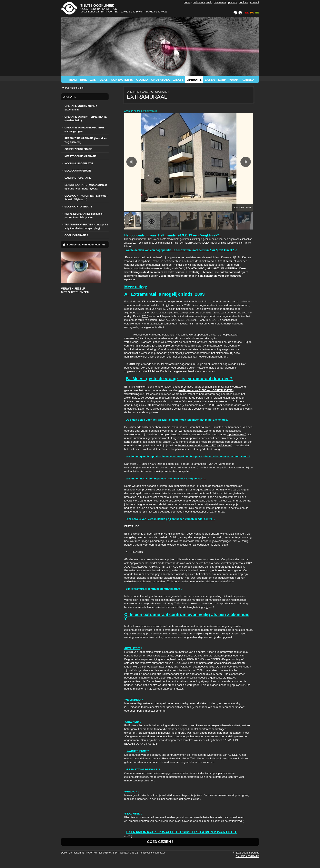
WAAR (234, 80)
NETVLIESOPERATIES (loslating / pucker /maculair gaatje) (84, 216)
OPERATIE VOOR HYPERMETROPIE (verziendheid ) (86, 119)
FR (252, 13)
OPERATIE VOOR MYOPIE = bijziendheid (81, 108)
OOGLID (142, 80)
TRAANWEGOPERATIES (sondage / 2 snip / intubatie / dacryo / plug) (86, 226)
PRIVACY (232, 2)
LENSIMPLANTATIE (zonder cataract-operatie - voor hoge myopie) (86, 187)
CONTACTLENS (122, 80)
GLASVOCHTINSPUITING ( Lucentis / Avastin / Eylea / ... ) (86, 198)
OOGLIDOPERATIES (76, 235)
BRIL (83, 80)
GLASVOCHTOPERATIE (78, 207)
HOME (187, 2)
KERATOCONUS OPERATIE (81, 156)
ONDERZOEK (160, 80)
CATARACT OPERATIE (78, 178)
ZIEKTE (178, 80)
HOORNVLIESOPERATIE (79, 164)
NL (247, 13)
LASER (210, 80)
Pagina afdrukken (75, 88)
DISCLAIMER (220, 2)
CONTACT (255, 2)
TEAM (73, 80)
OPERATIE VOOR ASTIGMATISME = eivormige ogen (85, 129)
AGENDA (248, 80)
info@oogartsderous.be (153, 853)
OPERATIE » (134, 92)
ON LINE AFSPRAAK (202, 2)
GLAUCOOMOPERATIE (78, 171)
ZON (93, 80)
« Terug (128, 836)
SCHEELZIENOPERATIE (78, 149)
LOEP (222, 80)
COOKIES (244, 2)
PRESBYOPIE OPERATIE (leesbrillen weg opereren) (86, 140)
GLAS (104, 80)
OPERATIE (194, 80)
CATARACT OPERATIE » (156, 92)
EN (257, 13)
